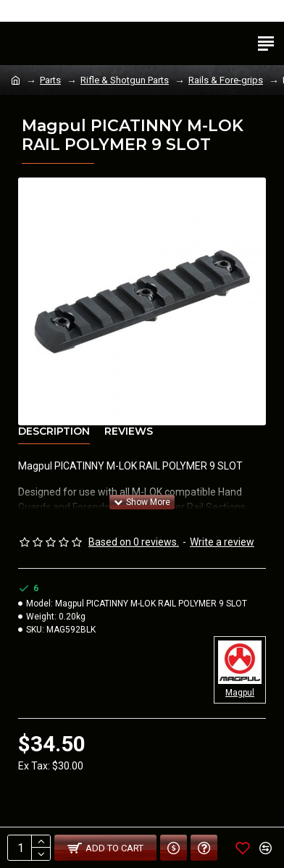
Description (54, 431)
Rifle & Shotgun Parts (125, 80)
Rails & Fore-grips (226, 80)
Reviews (129, 431)
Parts (50, 80)
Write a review (222, 542)
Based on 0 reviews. (134, 542)
